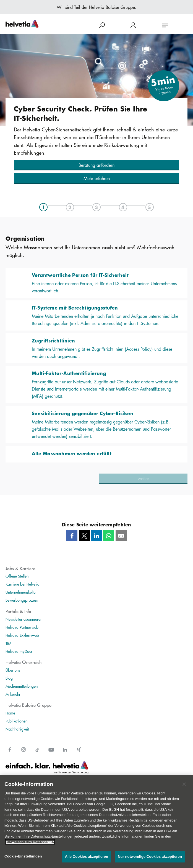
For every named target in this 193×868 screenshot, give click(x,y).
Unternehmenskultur (21, 592)
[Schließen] (184, 784)
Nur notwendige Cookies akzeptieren (150, 857)
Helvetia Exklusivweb (22, 635)
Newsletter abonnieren (24, 619)
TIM (8, 643)
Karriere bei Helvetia (23, 584)
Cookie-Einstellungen (23, 856)
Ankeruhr (13, 694)
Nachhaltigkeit (17, 729)
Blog (9, 678)
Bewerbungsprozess (22, 600)
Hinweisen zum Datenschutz (30, 842)
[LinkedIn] (96, 536)
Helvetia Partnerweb (22, 627)
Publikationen (16, 721)
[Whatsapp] (109, 536)
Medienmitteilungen (22, 686)
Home (10, 713)
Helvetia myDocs (19, 651)
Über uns (13, 670)
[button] (96, 165)
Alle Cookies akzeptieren (87, 857)
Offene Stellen (17, 576)
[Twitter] (84, 536)
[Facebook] (72, 536)
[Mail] (121, 536)
